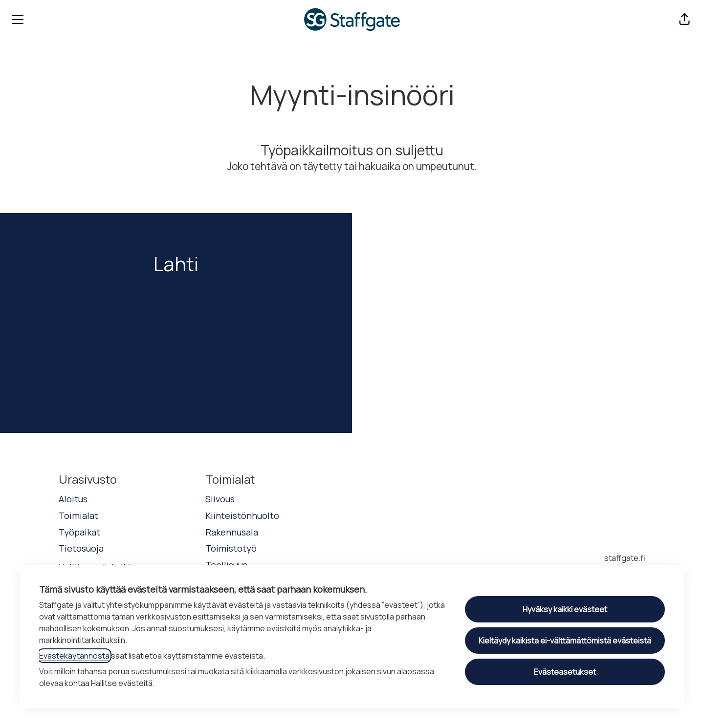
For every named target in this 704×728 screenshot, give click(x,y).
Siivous (220, 499)
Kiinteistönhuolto (242, 515)
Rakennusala (232, 532)
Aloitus (73, 499)
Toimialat (78, 515)
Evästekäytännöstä (74, 656)
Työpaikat (79, 532)
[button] (684, 20)
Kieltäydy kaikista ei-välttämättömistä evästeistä (565, 641)
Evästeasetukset (565, 672)
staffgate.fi (625, 558)
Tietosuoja (81, 548)
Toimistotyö (231, 548)
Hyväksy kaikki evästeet (565, 609)
